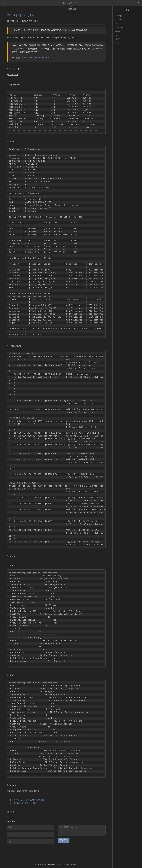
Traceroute (119, 28)
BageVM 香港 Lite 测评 (27, 803)
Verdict (118, 43)
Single (75, 864)
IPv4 (118, 35)
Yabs (117, 24)
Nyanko (44, 864)
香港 (13, 812)
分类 (70, 3)
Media (117, 31)
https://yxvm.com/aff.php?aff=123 (37, 58)
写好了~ (64, 840)
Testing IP (119, 16)
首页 (64, 3)
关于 (78, 3)
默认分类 (28, 21)
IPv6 (118, 39)
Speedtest (119, 20)
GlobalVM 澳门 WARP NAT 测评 (31, 800)
